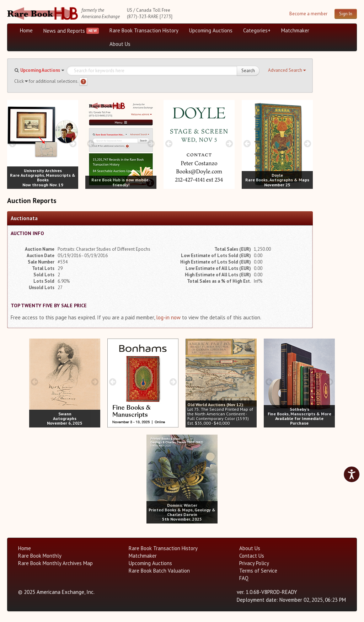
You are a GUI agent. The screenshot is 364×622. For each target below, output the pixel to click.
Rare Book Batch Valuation (159, 571)
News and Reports (64, 31)
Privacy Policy (254, 563)
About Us (120, 44)
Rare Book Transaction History (144, 30)
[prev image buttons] (12, 143)
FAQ (244, 578)
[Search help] (83, 82)
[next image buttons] (73, 143)
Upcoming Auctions (211, 30)
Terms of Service (258, 571)
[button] (287, 70)
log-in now (168, 317)
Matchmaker (295, 30)
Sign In (346, 14)
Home (26, 30)
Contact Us (252, 556)
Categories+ (257, 30)
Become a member (308, 14)
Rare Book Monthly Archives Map (55, 563)
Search (248, 71)
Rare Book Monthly (40, 556)
